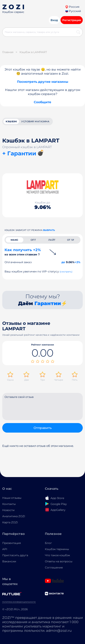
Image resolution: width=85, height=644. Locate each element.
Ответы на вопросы (59, 561)
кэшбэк (11, 121)
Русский (73, 11)
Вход (54, 20)
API (5, 549)
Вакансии (9, 561)
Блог (48, 543)
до (63, 262)
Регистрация (72, 20)
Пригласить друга (15, 555)
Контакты (9, 504)
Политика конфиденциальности (19, 602)
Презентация (12, 543)
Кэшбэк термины (57, 549)
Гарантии (48, 303)
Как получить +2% (23, 252)
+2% (78, 262)
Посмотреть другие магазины (43, 82)
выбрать (49, 230)
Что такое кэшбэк (57, 555)
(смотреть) (66, 272)
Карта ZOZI (10, 522)
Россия (72, 7)
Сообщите (42, 102)
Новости (8, 510)
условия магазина (35, 121)
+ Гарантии (19, 153)
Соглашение (54, 567)
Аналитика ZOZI (14, 516)
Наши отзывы (12, 498)
